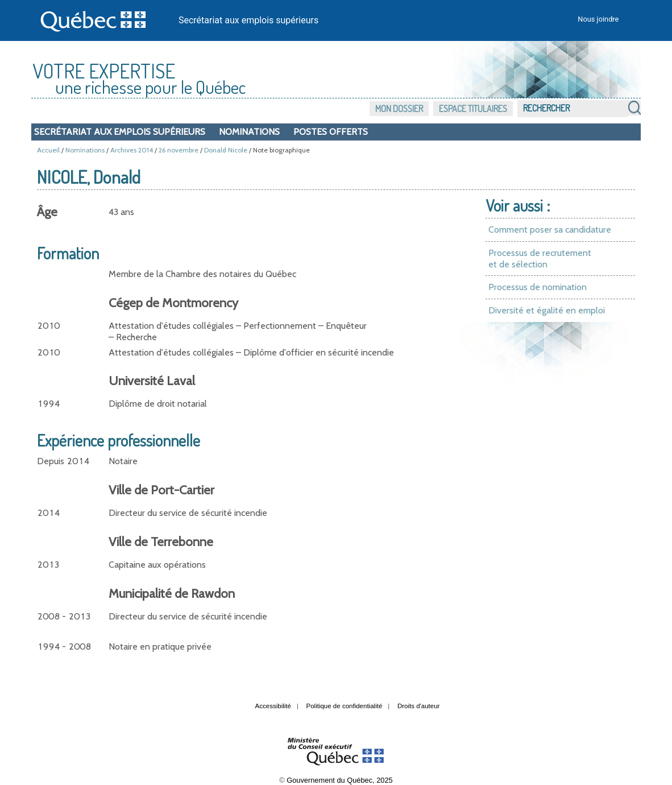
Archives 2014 (132, 150)
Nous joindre (598, 19)
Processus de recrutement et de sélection (540, 259)
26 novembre (179, 150)
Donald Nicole (226, 150)
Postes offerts (331, 132)
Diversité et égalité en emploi (547, 310)
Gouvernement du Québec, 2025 (339, 780)
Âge (47, 212)
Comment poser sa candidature (550, 230)
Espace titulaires (473, 109)
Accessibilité (273, 706)
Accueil (48, 150)
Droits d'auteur (419, 706)
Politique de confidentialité (345, 706)
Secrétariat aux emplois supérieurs (248, 20)
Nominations (249, 132)
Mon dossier (399, 109)
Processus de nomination (538, 287)
